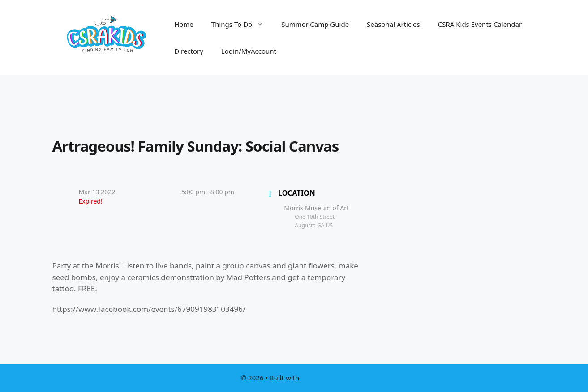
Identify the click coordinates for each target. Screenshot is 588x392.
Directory (189, 51)
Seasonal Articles (393, 24)
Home (184, 24)
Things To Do (242, 24)
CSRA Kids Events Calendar (480, 24)
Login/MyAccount (249, 51)
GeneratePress (324, 378)
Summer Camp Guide (315, 24)
